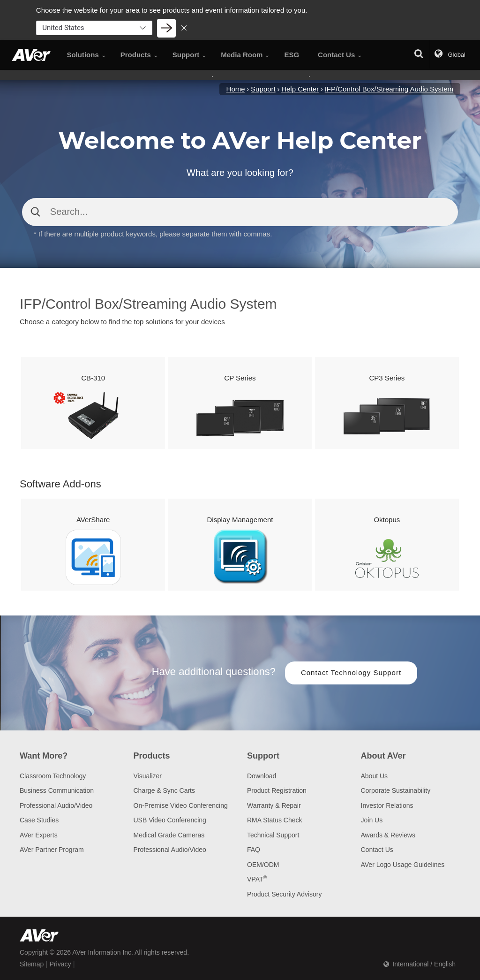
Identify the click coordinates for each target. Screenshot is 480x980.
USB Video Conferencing (170, 820)
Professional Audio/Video (56, 805)
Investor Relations (387, 805)
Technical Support (273, 835)
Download (262, 776)
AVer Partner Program (52, 850)
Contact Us (377, 850)
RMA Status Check (275, 820)
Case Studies (39, 820)
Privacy (60, 964)
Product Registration (277, 790)
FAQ (254, 850)
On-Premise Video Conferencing (181, 805)
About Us (375, 776)
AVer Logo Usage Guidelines (403, 865)
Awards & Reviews (388, 835)
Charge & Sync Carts (165, 790)
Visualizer (148, 776)
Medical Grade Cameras (169, 835)
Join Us (372, 820)
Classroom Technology (53, 776)
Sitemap (32, 964)
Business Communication (57, 790)
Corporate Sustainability (396, 790)
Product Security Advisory (285, 894)
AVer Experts (39, 835)
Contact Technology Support (351, 672)
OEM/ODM (263, 865)
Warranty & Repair (274, 805)
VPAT (257, 879)
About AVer (383, 756)
